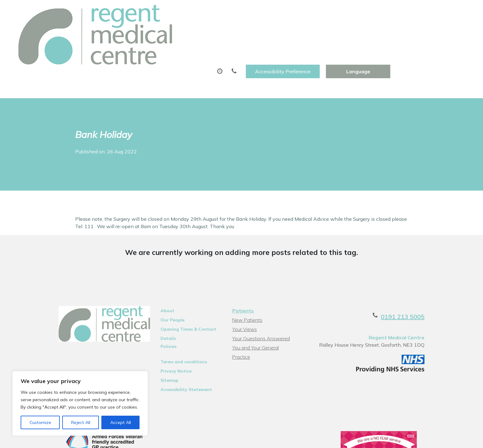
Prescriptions (223, 30)
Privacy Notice (168, 334)
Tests (321, 30)
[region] (80, 403)
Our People (164, 283)
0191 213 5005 (421, 280)
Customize (40, 422)
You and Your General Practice (264, 311)
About (114, 30)
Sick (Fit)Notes (276, 30)
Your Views (244, 293)
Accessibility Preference (357, 11)
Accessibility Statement (178, 353)
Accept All (121, 422)
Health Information (426, 30)
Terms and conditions (176, 325)
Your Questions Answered (260, 302)
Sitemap (161, 344)
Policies (160, 310)
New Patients (363, 30)
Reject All (81, 422)
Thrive (436, 439)
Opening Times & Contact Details (180, 293)
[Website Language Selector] (433, 11)
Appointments (166, 30)
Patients (242, 274)
